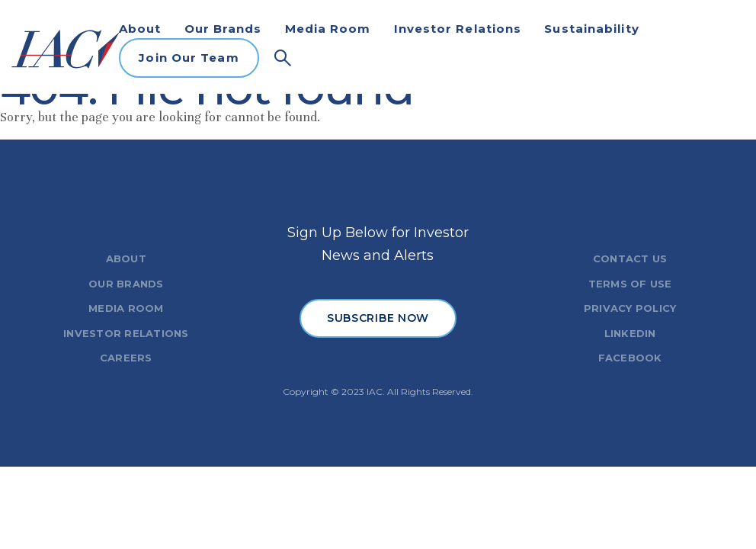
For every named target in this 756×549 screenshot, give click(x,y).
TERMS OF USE (630, 284)
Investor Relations (458, 29)
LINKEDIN (630, 333)
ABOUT (126, 258)
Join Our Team (189, 58)
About (140, 29)
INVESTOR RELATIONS (126, 333)
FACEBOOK (630, 358)
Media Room (328, 29)
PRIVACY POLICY (630, 308)
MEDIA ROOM (126, 308)
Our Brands (223, 29)
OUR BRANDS (126, 284)
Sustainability (591, 29)
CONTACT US (630, 258)
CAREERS (126, 358)
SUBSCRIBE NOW (378, 318)
